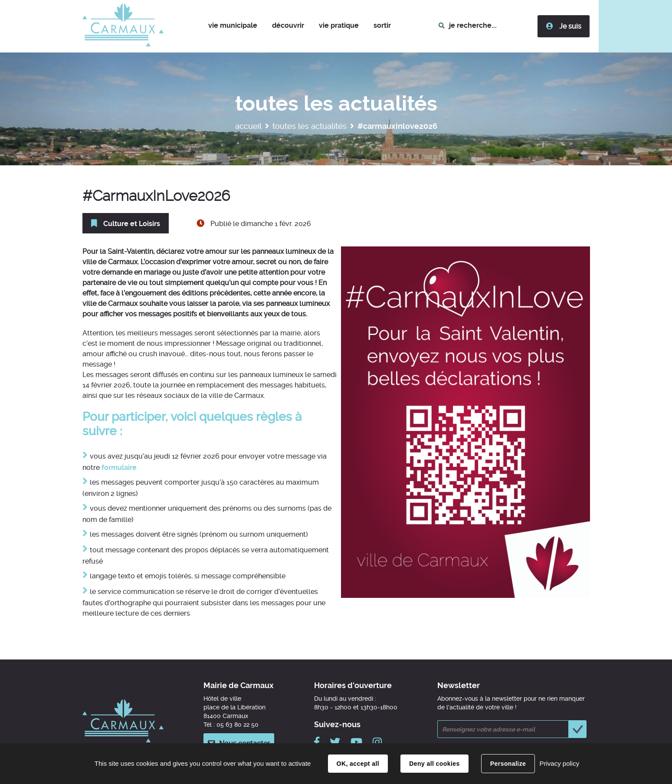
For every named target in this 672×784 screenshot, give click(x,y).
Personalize (508, 764)
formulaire (119, 467)
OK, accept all (358, 764)
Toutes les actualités (310, 126)
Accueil (248, 126)
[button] (233, 26)
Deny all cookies (434, 764)
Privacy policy (559, 763)
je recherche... (473, 25)
